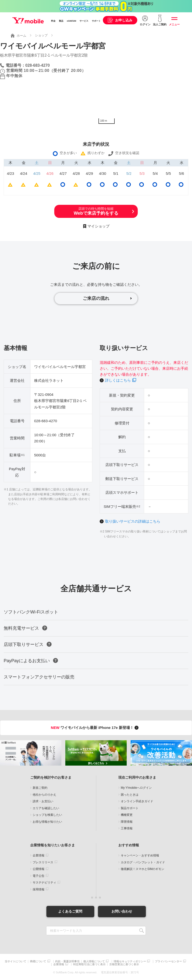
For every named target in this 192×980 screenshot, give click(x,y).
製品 (61, 21)
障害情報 (127, 822)
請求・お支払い (43, 801)
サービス (84, 21)
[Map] (144, 89)
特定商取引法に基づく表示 (89, 964)
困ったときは (130, 795)
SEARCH (142, 931)
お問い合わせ (122, 911)
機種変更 (127, 815)
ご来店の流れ (96, 298)
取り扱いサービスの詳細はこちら (133, 521)
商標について (38, 961)
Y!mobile (28, 20)
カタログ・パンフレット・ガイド (143, 862)
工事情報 (127, 828)
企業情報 (39, 855)
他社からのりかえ (44, 795)
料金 (53, 21)
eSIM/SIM (71, 21)
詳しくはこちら (118, 380)
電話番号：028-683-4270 (28, 65)
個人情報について (94, 961)
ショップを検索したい (47, 815)
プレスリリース (43, 862)
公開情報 (39, 869)
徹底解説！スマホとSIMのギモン (143, 869)
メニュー (174, 24)
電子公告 (39, 876)
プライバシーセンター (168, 961)
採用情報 (39, 889)
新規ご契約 (40, 788)
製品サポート (130, 808)
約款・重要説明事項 (67, 961)
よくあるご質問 (70, 911)
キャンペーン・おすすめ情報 (140, 855)
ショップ (41, 35)
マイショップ (98, 226)
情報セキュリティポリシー (130, 961)
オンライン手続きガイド (137, 801)
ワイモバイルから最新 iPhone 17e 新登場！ (95, 728)
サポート (96, 21)
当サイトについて (15, 961)
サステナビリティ (44, 883)
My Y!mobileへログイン (136, 788)
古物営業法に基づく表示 (124, 964)
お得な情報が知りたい (47, 822)
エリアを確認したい (46, 808)
